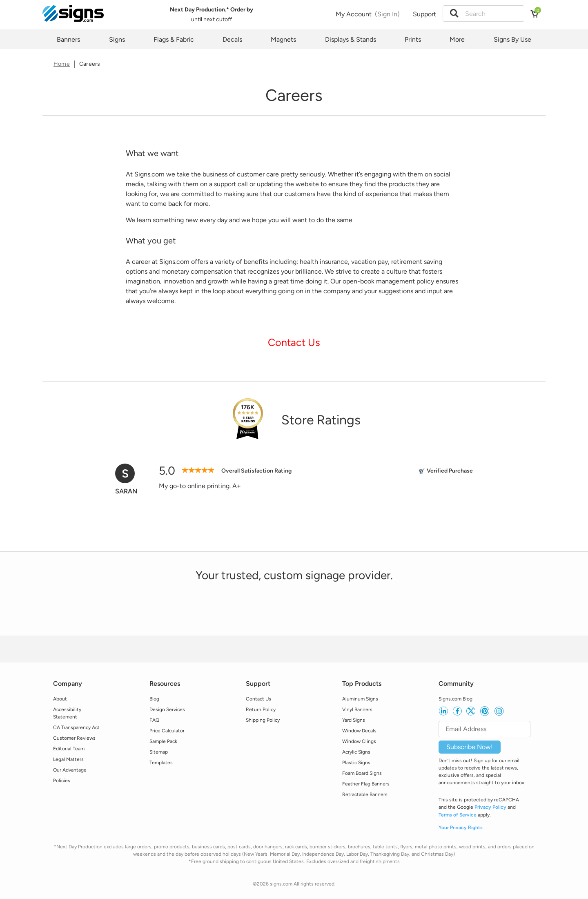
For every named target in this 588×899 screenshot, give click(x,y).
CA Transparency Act (76, 727)
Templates (161, 763)
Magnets (283, 39)
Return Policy (261, 709)
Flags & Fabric (174, 39)
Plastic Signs (356, 763)
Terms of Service (458, 815)
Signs (117, 39)
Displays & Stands (351, 39)
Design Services (167, 709)
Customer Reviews (74, 738)
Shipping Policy (263, 720)
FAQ (154, 720)
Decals (232, 39)
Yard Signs (354, 720)
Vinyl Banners (357, 709)
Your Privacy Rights (461, 828)
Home (62, 64)
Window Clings (359, 741)
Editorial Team (69, 749)
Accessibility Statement (67, 713)
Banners (68, 39)
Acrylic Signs (356, 752)
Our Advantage (70, 770)
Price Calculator (167, 731)
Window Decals (359, 731)
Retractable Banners (365, 794)
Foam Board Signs (362, 773)
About (60, 699)
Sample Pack (163, 741)
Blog (154, 699)
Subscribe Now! (470, 747)
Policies (62, 781)
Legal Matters (68, 759)
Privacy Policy (490, 807)
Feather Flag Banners (366, 784)
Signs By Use (512, 39)
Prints (413, 39)
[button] (454, 13)
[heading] (294, 95)
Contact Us (294, 342)
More (457, 39)
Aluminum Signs (360, 699)
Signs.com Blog (455, 699)
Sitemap (159, 752)
